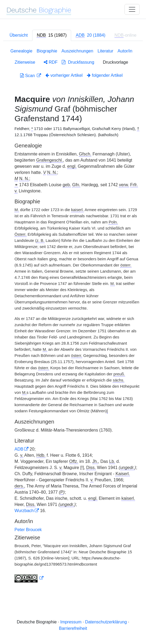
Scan (28, 76)
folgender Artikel (105, 75)
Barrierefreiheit (73, 628)
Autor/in (125, 51)
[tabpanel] (73, 317)
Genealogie (21, 51)
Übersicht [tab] (19, 35)
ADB (19, 449)
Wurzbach (24, 511)
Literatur (105, 51)
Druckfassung (78, 62)
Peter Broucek (28, 530)
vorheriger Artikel (64, 75)
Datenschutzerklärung (106, 622)
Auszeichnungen (77, 51)
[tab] (52, 35)
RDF (51, 62)
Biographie (47, 51)
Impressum (71, 622)
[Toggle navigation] (132, 9)
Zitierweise (25, 62)
